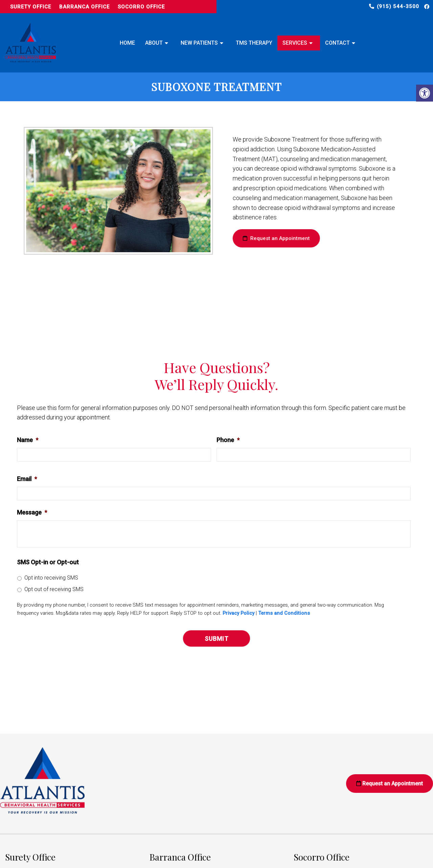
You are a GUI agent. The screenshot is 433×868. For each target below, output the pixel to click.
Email (27, 479)
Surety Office (31, 7)
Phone (228, 440)
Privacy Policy (238, 613)
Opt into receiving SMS (51, 578)
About (154, 43)
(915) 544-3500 (398, 6)
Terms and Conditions (284, 613)
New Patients (199, 43)
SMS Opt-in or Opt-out (48, 562)
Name (28, 440)
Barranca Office (84, 7)
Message (32, 512)
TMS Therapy (254, 43)
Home (127, 43)
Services (295, 43)
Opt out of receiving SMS (54, 589)
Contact (337, 43)
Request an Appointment (269, 238)
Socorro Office (141, 7)
